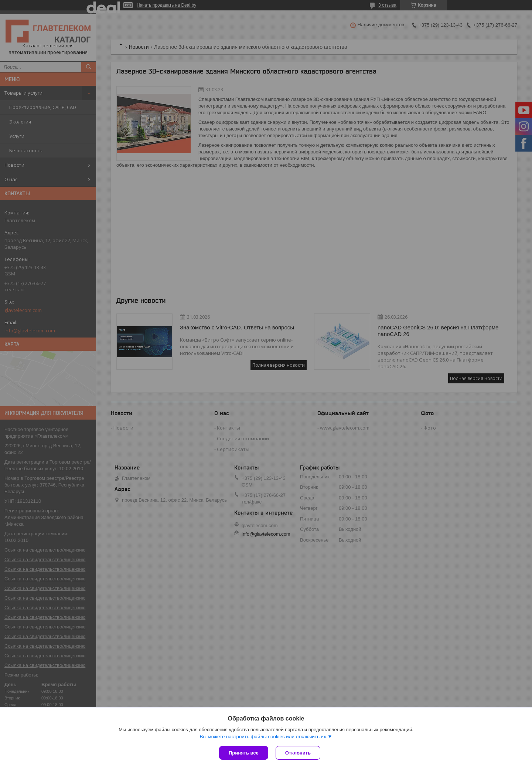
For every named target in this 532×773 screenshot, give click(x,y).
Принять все (244, 753)
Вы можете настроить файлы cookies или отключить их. (263, 737)
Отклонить (298, 753)
